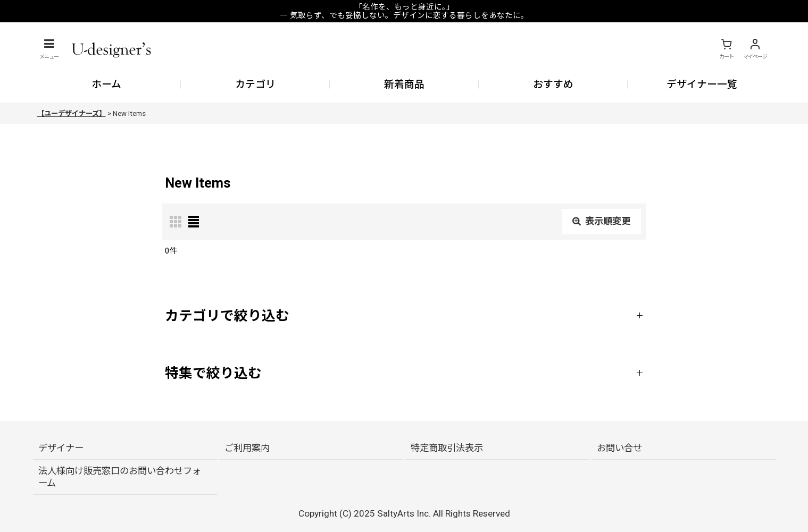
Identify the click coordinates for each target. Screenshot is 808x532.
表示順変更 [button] (601, 221)
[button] (49, 49)
